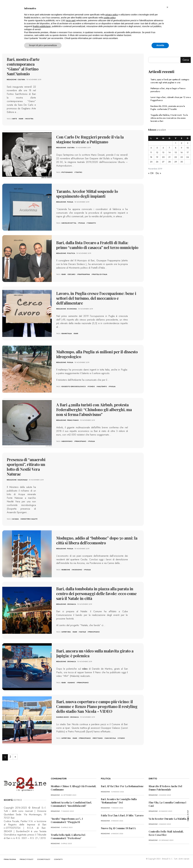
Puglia (70, 202)
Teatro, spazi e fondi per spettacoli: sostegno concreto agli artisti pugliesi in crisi (170, 81)
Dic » (158, 173)
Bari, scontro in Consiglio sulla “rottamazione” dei (119, 801)
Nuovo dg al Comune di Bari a (118, 828)
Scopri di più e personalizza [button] (43, 45)
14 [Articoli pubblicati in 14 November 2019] (169, 152)
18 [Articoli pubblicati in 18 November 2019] (151, 157)
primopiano (81, 441)
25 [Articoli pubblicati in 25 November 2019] (151, 162)
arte (15, 119)
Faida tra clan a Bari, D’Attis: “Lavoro (122, 815)
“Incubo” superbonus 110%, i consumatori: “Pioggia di (67, 820)
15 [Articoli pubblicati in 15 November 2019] (176, 152)
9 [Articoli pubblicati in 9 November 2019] (182, 148)
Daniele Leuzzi (62, 717)
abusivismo (67, 441)
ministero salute (29, 519)
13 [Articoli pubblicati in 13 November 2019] (163, 152)
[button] (167, 7)
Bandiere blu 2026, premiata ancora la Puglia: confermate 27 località (168, 108)
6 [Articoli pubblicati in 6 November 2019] (163, 148)
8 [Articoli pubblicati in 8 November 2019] (176, 148)
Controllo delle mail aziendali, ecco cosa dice (166, 833)
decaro (72, 274)
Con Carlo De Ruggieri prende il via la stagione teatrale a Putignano (90, 139)
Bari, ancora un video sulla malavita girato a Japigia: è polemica (95, 653)
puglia (82, 223)
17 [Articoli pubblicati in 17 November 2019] (188, 152)
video (85, 669)
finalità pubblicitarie (42, 26)
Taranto (92, 223)
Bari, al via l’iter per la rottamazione (122, 786)
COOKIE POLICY (44, 859)
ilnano (72, 683)
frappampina (84, 274)
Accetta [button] (160, 45)
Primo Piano (73, 420)
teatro (79, 172)
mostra (30, 119)
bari (21, 119)
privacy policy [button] (112, 15)
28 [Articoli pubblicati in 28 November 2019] (169, 162)
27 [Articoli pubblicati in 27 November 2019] (163, 162)
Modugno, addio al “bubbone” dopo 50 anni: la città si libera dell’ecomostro (97, 540)
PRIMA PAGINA (10, 859)
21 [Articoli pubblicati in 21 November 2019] (169, 157)
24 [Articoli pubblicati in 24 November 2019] (188, 157)
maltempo (102, 386)
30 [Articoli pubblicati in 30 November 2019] (182, 162)
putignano (67, 172)
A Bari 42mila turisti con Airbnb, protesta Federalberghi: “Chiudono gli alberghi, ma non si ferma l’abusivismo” (94, 410)
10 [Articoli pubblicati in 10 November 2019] (188, 148)
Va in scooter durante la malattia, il (169, 819)
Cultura (21, 79)
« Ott (151, 173)
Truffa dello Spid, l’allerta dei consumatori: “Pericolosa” (68, 836)
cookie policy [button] (110, 18)
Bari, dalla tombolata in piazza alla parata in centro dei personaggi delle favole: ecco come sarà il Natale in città (96, 593)
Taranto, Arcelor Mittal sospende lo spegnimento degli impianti (87, 194)
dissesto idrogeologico (74, 386)
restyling (98, 738)
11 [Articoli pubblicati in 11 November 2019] (151, 152)
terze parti (71, 20)
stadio (122, 738)
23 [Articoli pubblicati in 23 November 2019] (182, 157)
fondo (92, 386)
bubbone (66, 570)
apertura (66, 632)
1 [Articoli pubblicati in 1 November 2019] (176, 143)
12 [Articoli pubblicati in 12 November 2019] (157, 152)
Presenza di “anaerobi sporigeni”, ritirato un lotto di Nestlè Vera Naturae (26, 467)
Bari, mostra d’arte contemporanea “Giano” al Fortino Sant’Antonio (23, 66)
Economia (72, 309)
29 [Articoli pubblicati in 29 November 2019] (176, 162)
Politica (71, 253)
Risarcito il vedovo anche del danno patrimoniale (165, 788)
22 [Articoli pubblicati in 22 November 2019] (176, 157)
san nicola (111, 738)
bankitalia (67, 333)
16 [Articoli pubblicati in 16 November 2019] (182, 152)
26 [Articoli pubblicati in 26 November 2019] (157, 162)
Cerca (186, 60)
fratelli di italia (100, 274)
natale (83, 632)
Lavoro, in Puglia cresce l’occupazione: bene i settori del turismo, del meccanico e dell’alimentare (96, 298)
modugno (77, 570)
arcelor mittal (69, 223)
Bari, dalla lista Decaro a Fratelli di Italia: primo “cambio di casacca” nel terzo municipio (97, 245)
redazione (12, 79)
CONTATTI (58, 859)
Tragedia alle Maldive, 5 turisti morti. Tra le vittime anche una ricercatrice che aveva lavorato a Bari (169, 118)
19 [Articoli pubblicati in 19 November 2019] (157, 157)
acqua (16, 519)
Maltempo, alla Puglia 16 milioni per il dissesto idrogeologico (97, 354)
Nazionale (23, 480)
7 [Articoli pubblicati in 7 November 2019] (169, 148)
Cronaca (71, 604)
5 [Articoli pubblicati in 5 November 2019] (157, 148)
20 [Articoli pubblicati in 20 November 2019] (163, 157)
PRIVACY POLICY (27, 859)
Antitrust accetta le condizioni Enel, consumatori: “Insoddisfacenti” (71, 804)
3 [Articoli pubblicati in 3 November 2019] (188, 143)
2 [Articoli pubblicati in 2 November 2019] (182, 143)
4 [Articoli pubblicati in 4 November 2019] (151, 148)
